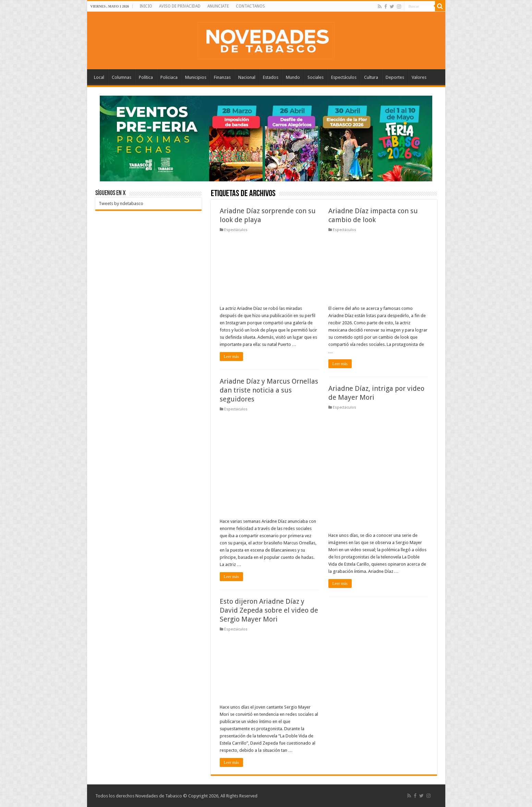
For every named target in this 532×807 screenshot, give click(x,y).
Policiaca (169, 77)
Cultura (371, 77)
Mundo (293, 77)
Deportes (395, 77)
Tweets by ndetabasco (121, 203)
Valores (419, 77)
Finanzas (222, 77)
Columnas (122, 77)
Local (99, 77)
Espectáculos (344, 77)
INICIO (146, 6)
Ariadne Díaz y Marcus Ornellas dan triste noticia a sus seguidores (269, 390)
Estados (271, 77)
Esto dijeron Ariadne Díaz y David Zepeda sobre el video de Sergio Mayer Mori (269, 610)
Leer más (231, 357)
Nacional (247, 77)
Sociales (316, 77)
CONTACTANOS (250, 6)
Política (146, 77)
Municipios (196, 77)
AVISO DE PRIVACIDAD (180, 6)
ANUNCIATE (218, 6)
